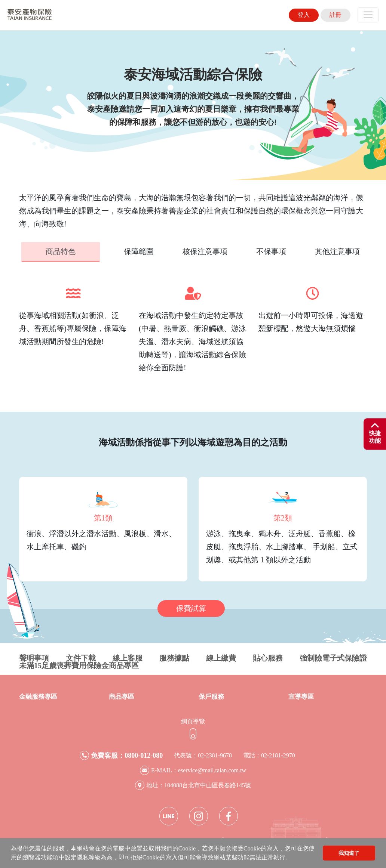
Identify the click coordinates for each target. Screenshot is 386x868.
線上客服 (128, 657)
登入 (304, 15)
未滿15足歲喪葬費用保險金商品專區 (79, 665)
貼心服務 (268, 657)
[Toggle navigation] (368, 15)
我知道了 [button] (349, 853)
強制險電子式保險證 (333, 657)
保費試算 (191, 608)
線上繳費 (221, 657)
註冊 (336, 15)
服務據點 (174, 657)
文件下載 (81, 657)
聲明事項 (34, 657)
